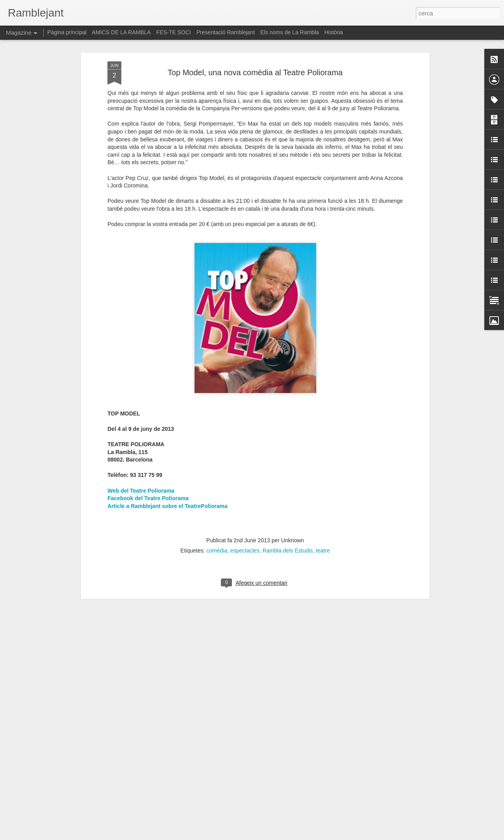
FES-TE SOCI (174, 32)
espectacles (245, 522)
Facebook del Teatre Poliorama (148, 470)
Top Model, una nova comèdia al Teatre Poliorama (255, 44)
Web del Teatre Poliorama (141, 462)
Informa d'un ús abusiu (319, 836)
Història (334, 32)
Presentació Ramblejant (226, 32)
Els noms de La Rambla (290, 32)
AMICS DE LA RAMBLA (121, 32)
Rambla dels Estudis (288, 522)
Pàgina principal (67, 32)
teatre (323, 522)
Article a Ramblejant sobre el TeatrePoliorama (168, 478)
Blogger (287, 836)
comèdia (217, 522)
